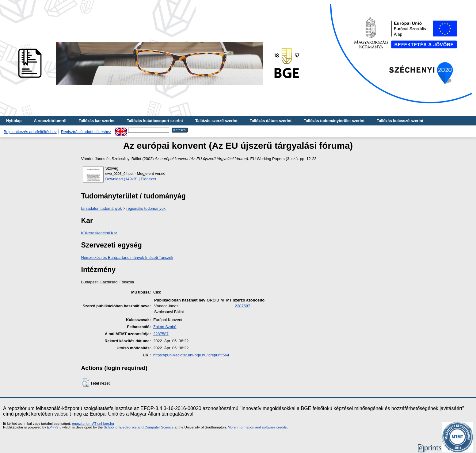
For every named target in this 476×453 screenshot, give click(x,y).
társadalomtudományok (102, 208)
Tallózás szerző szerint (216, 121)
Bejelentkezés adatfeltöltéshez (30, 132)
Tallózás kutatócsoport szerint (155, 121)
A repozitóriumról (50, 121)
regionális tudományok (146, 208)
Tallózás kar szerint (97, 121)
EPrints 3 (54, 427)
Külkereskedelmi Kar (99, 233)
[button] (86, 383)
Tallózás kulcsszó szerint (400, 121)
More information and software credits (257, 427)
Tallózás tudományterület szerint (334, 121)
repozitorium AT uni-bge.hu (93, 424)
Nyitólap (14, 121)
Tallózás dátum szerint (271, 121)
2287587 (242, 306)
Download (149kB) (122, 179)
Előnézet (148, 179)
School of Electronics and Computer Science (139, 427)
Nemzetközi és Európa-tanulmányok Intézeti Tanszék (127, 257)
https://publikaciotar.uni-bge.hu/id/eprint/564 (191, 355)
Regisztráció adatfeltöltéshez (86, 132)
